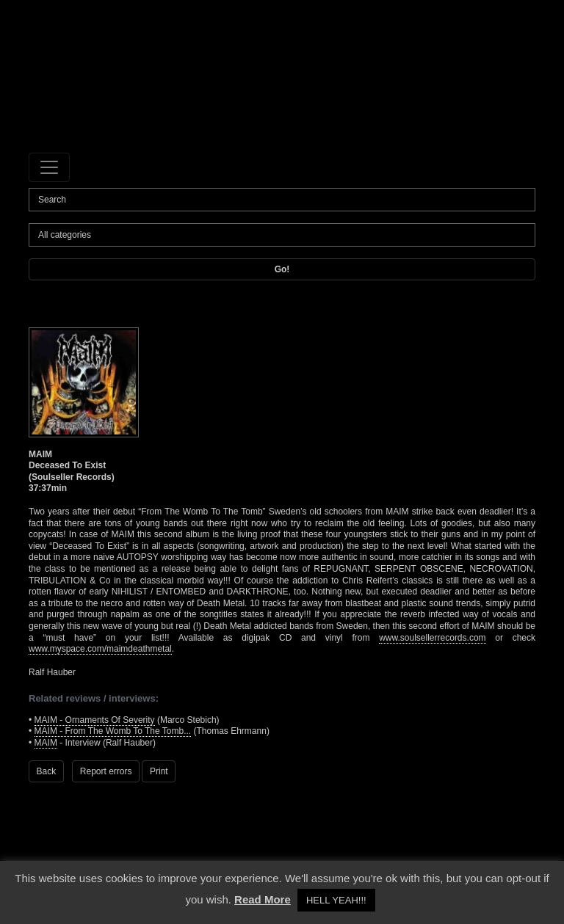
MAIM (46, 743)
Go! (282, 269)
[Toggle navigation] (49, 167)
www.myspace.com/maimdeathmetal (100, 649)
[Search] (282, 200)
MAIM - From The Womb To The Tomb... (113, 731)
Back (47, 771)
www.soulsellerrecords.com (432, 638)
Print (159, 771)
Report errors (106, 771)
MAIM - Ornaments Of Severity (95, 720)
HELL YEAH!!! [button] (336, 900)
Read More (263, 899)
